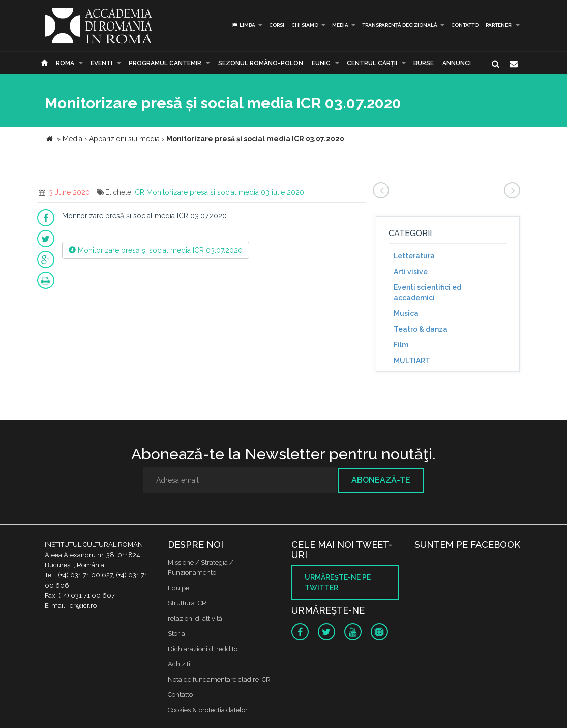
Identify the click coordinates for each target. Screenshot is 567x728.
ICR (139, 192)
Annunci (457, 63)
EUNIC (321, 63)
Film (401, 345)
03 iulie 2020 (282, 192)
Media (340, 25)
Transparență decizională (400, 25)
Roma (65, 63)
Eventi (101, 63)
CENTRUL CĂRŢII (372, 63)
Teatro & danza (421, 329)
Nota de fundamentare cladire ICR (219, 679)
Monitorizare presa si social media (203, 192)
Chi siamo (305, 25)
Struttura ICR (187, 603)
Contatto (465, 25)
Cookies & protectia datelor (208, 710)
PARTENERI (499, 25)
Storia (176, 634)
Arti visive (411, 272)
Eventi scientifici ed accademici (427, 293)
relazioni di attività (195, 618)
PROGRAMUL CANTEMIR (165, 63)
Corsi (277, 25)
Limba (243, 25)
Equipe (178, 588)
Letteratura (414, 256)
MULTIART (412, 361)
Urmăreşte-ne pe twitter (338, 583)
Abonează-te (381, 480)
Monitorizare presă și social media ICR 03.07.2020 (156, 250)
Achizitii (180, 664)
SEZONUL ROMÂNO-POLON (261, 63)
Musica (406, 313)
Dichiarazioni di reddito (203, 649)
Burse (424, 63)
